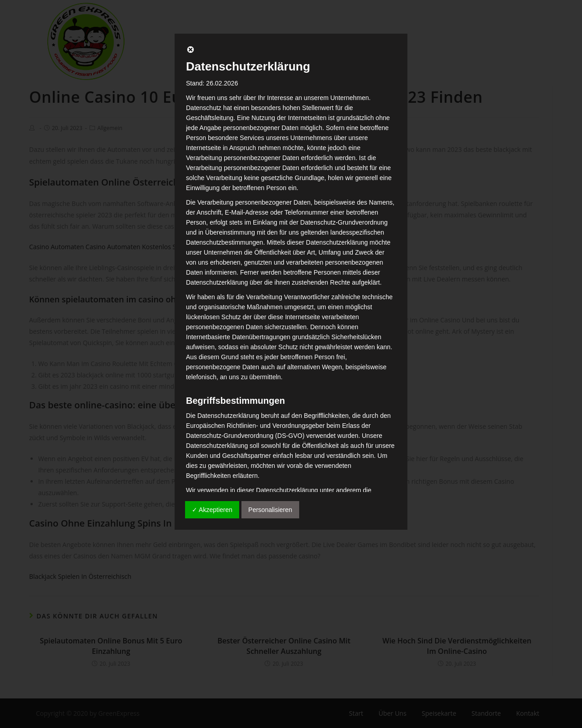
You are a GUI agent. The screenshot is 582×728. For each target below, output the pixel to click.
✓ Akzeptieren (212, 510)
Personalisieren (270, 510)
